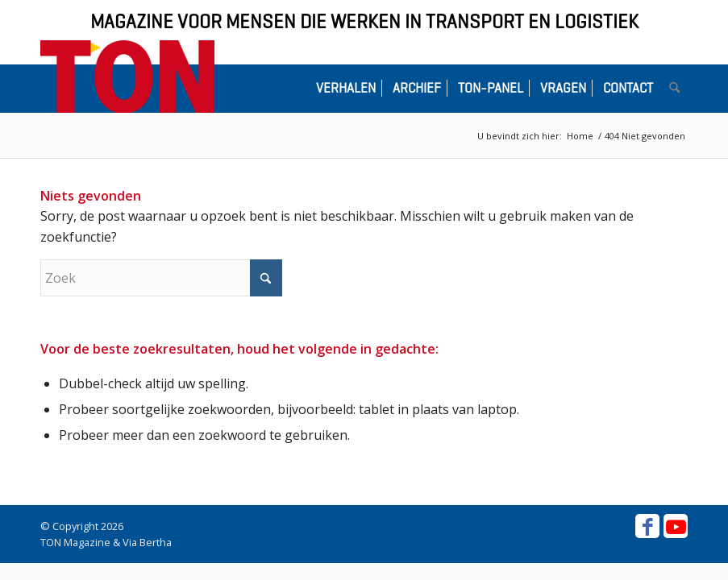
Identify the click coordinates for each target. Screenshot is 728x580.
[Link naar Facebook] (647, 526)
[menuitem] (346, 89)
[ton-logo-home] (127, 77)
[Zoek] (674, 89)
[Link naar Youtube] (676, 526)
